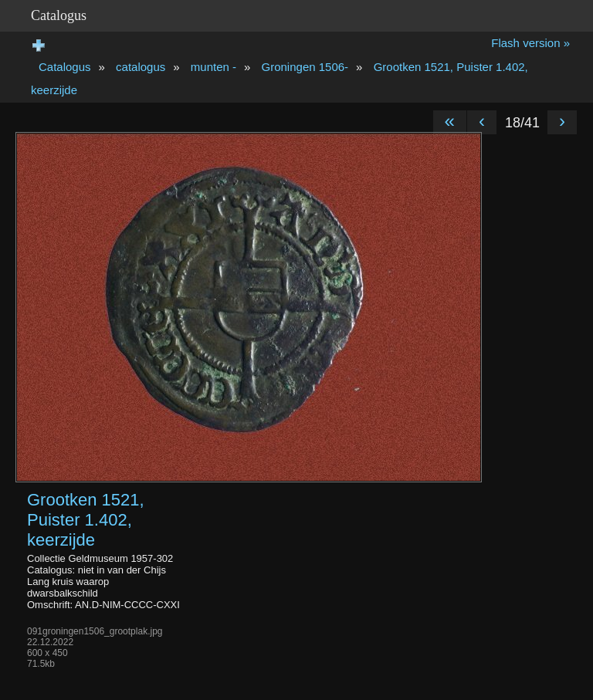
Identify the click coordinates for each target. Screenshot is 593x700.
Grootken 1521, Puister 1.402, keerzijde (86, 520)
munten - (213, 67)
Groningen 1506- (305, 67)
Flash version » (530, 43)
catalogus (141, 67)
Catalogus (65, 67)
